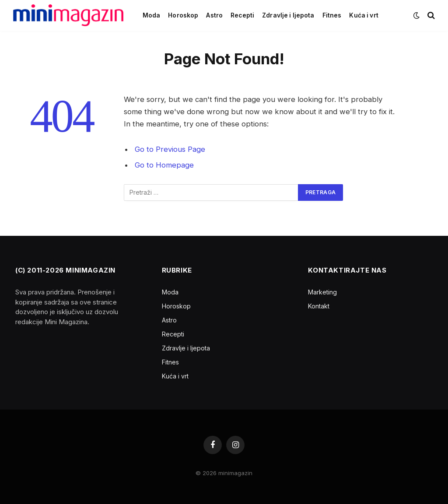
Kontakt (319, 306)
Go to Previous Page (170, 149)
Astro (214, 15)
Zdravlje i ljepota (288, 15)
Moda (152, 15)
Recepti (242, 15)
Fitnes (332, 15)
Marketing (322, 292)
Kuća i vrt (364, 15)
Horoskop (183, 15)
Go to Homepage (164, 165)
